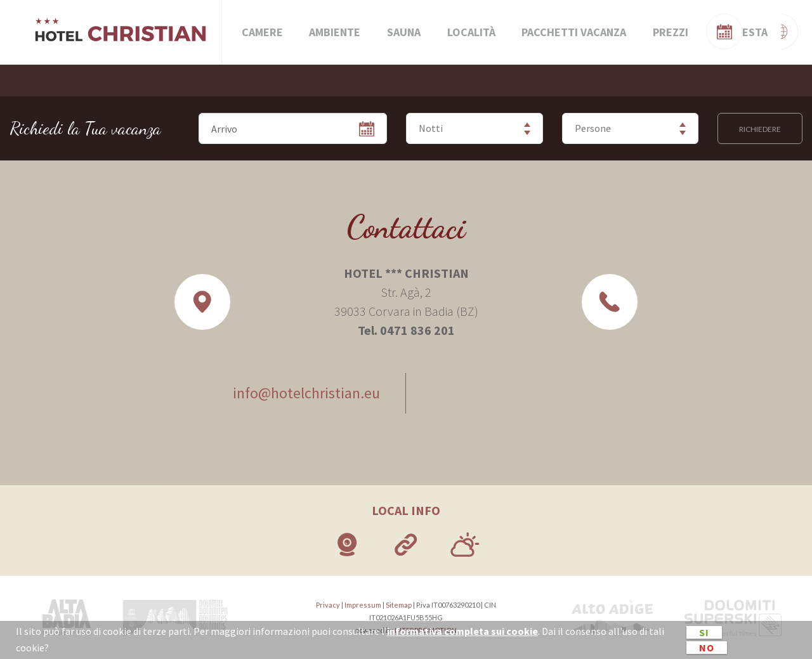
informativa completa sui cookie (462, 631)
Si (704, 632)
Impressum (363, 605)
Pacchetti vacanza (574, 32)
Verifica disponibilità (742, 29)
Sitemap (399, 605)
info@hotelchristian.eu (306, 393)
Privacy (328, 605)
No (707, 648)
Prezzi (671, 32)
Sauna (404, 32)
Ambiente (335, 32)
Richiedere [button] (760, 129)
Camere (262, 32)
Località (471, 32)
